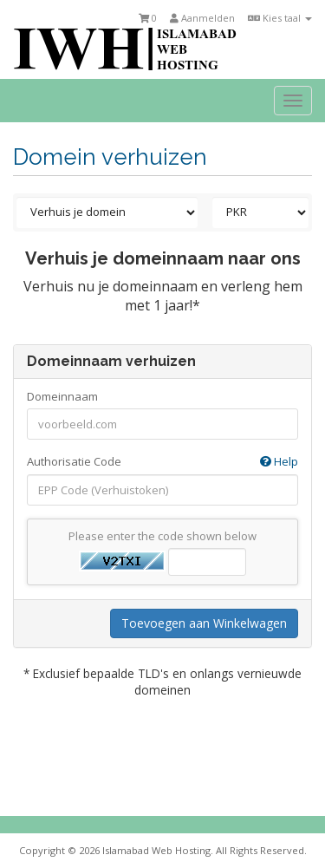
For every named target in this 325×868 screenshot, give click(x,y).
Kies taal (280, 18)
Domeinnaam (62, 396)
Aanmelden (202, 18)
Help (279, 461)
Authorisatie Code (162, 462)
